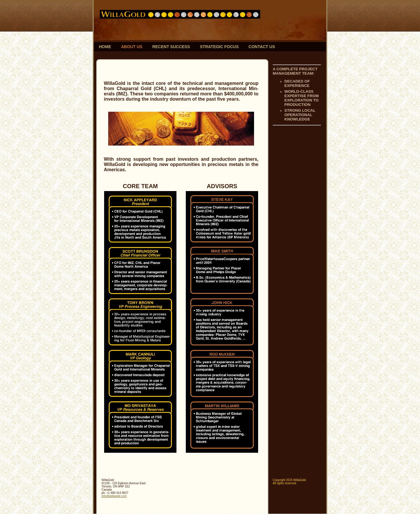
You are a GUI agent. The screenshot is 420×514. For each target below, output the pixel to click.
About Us (132, 47)
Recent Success (171, 47)
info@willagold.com (114, 496)
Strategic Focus (219, 47)
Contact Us (262, 47)
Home (105, 47)
